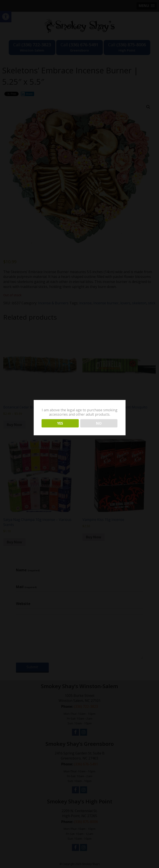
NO (99, 423)
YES (60, 423)
